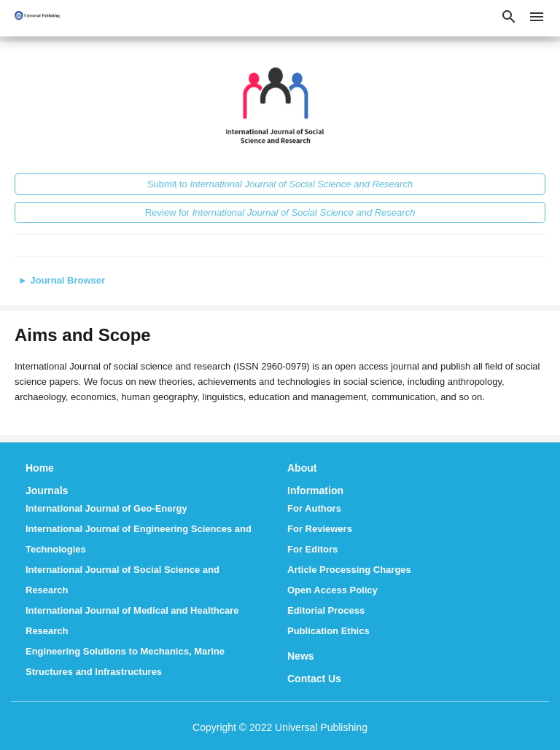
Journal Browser (62, 280)
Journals (47, 491)
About (302, 468)
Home (40, 468)
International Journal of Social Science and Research (122, 580)
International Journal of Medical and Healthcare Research (132, 621)
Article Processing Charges (349, 570)
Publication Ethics (328, 631)
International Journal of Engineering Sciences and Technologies (139, 539)
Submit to (280, 184)
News (301, 656)
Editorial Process (326, 610)
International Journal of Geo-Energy (106, 508)
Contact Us (314, 679)
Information (315, 491)
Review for (280, 212)
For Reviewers (320, 529)
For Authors (314, 508)
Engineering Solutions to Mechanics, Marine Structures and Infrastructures (125, 661)
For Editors (312, 549)
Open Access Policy (332, 590)
